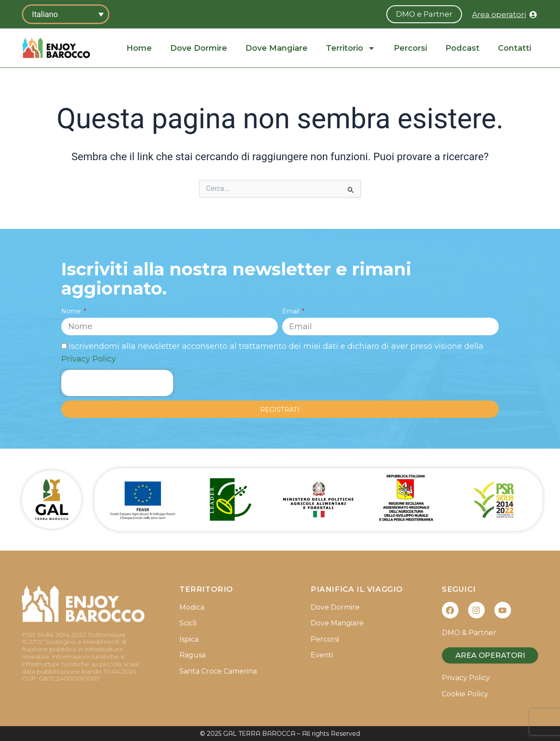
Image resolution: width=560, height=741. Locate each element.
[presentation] (117, 383)
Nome (72, 311)
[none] (66, 14)
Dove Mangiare (276, 48)
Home (139, 48)
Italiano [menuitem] (45, 14)
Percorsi (410, 48)
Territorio (351, 48)
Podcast (462, 48)
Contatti (514, 48)
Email (292, 311)
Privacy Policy (89, 359)
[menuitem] (66, 14)
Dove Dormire (199, 48)
